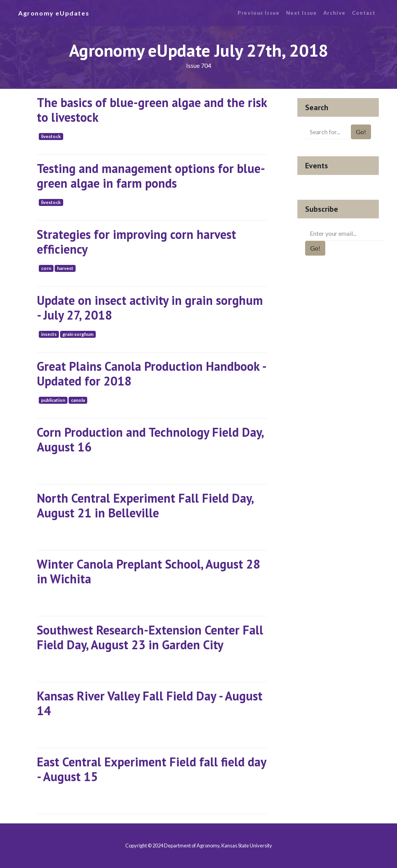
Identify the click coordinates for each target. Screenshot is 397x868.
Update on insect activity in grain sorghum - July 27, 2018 (150, 308)
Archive (335, 13)
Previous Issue (259, 13)
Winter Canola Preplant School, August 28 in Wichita (148, 571)
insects (49, 334)
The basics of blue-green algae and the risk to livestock (152, 110)
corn (46, 268)
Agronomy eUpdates (54, 13)
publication (53, 400)
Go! (361, 132)
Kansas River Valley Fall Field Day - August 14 (150, 703)
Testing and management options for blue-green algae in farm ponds (151, 176)
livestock (51, 136)
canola (78, 400)
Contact (364, 13)
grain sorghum (78, 334)
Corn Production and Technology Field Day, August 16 (150, 439)
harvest (65, 268)
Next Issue (302, 13)
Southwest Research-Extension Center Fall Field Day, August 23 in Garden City (150, 637)
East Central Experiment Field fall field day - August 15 (151, 769)
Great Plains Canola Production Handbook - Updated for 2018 (151, 373)
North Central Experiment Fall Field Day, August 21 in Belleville (145, 505)
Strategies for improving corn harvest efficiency (136, 242)
